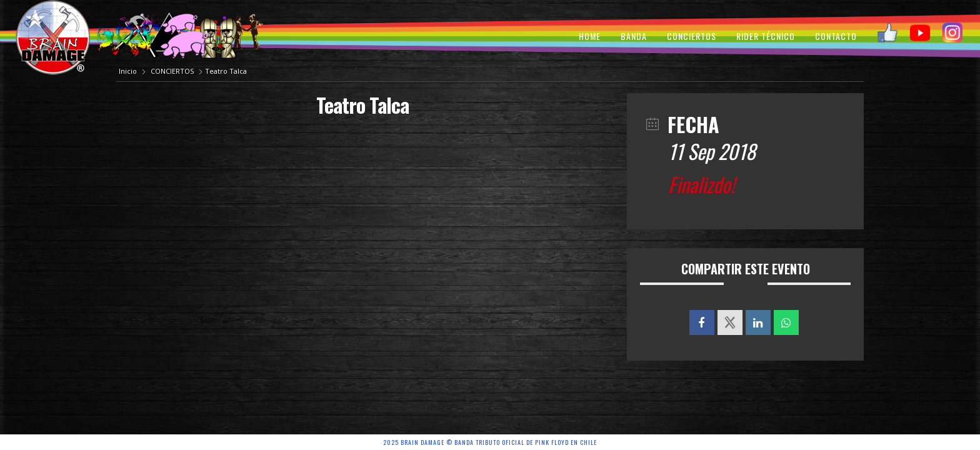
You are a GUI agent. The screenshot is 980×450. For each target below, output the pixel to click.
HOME (590, 36)
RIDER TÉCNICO (766, 36)
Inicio (129, 71)
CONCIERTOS (692, 36)
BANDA (634, 36)
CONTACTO (836, 36)
